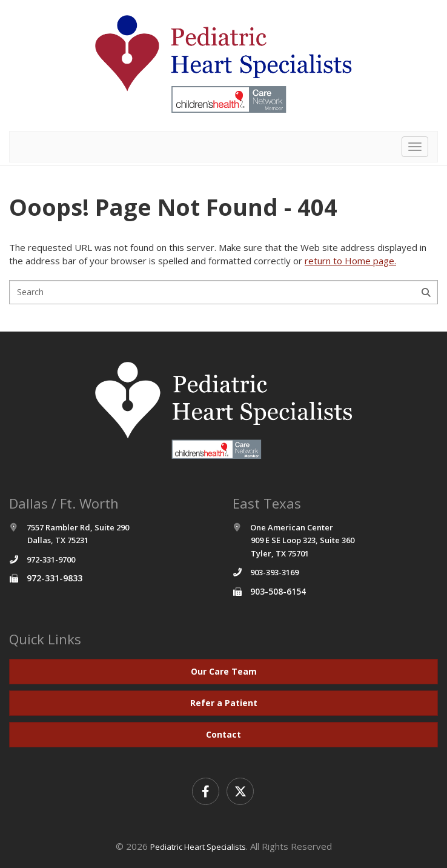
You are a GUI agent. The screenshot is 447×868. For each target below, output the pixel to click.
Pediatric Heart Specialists (198, 847)
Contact (223, 734)
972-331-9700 (51, 559)
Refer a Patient (224, 703)
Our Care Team (224, 671)
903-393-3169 (274, 572)
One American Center (293, 540)
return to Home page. (350, 261)
